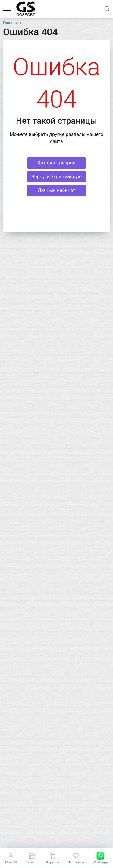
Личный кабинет (56, 190)
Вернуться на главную (56, 177)
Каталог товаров (57, 163)
